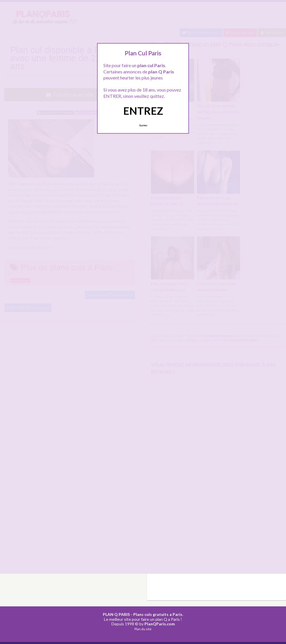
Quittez (143, 125)
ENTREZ (143, 111)
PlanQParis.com (160, 624)
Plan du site (143, 629)
